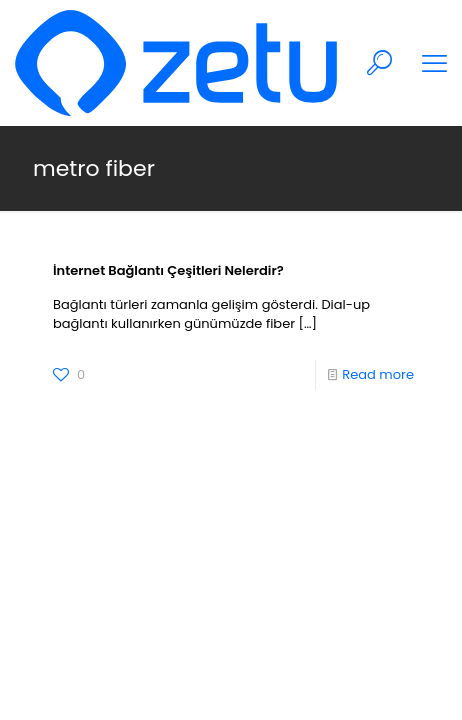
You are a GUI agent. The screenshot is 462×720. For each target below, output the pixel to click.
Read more (378, 374)
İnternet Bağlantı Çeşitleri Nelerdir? (168, 270)
